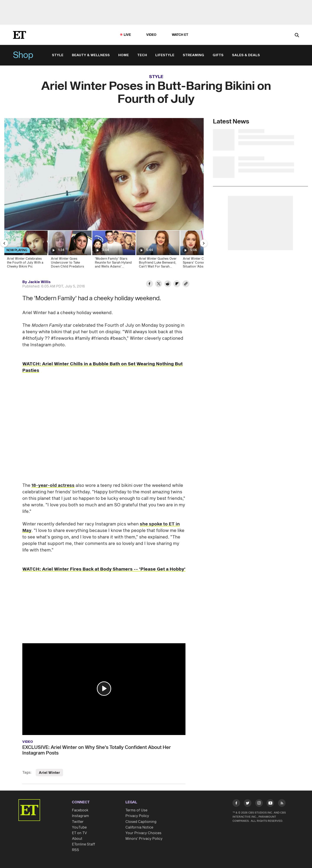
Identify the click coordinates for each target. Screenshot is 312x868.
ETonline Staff (84, 844)
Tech (142, 55)
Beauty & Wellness (91, 55)
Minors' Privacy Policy (144, 839)
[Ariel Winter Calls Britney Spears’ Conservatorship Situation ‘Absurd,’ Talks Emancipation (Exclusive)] (202, 251)
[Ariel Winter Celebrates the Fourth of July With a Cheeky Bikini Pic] (26, 251)
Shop (23, 55)
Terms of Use (136, 810)
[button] (104, 689)
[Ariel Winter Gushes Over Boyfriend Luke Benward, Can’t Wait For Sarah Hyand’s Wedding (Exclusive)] (158, 251)
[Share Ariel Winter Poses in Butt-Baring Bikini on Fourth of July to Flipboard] (177, 284)
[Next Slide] (204, 243)
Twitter (78, 822)
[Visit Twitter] (248, 804)
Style (58, 55)
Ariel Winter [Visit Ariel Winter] (49, 773)
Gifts (218, 55)
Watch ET (180, 35)
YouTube (79, 827)
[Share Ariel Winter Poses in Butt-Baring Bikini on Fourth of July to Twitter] (159, 284)
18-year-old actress (53, 486)
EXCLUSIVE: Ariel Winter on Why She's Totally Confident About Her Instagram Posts (97, 750)
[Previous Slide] (4, 243)
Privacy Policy (137, 816)
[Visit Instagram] (259, 804)
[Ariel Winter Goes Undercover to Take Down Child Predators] (70, 251)
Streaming (194, 55)
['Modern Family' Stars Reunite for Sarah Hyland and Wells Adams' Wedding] (114, 251)
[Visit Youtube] (270, 804)
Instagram (80, 816)
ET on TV (79, 833)
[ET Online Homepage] (19, 35)
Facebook (80, 810)
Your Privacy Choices (143, 833)
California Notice (139, 827)
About (77, 839)
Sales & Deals (246, 55)
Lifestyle (165, 55)
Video (151, 35)
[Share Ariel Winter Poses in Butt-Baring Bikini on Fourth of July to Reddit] (168, 284)
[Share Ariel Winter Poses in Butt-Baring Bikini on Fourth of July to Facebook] (149, 284)
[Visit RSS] (282, 804)
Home (124, 55)
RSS (76, 850)
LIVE (127, 35)
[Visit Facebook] (236, 804)
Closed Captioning (141, 822)
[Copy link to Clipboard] (186, 284)
